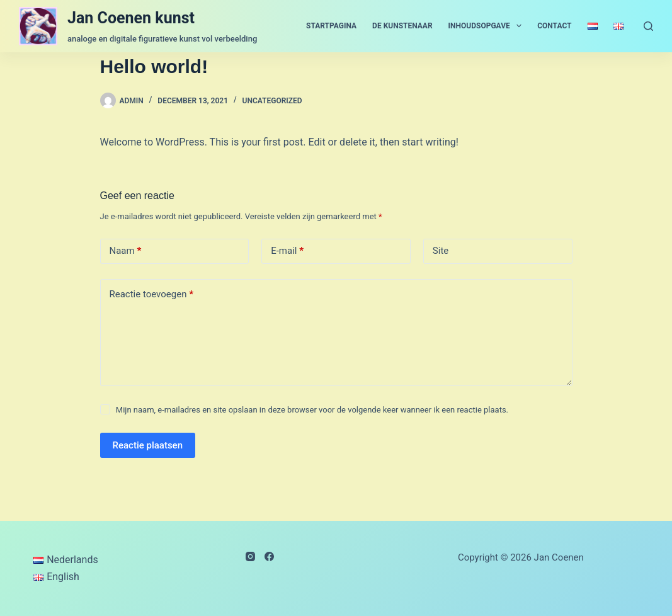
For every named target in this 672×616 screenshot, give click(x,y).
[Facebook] (269, 556)
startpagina (331, 26)
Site (441, 251)
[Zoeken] (648, 26)
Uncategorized (272, 101)
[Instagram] (250, 556)
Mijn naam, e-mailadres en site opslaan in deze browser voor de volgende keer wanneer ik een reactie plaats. (312, 410)
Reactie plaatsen (148, 445)
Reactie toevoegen (151, 294)
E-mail (287, 251)
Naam (126, 251)
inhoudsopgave (488, 26)
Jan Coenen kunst (131, 18)
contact (554, 26)
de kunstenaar (402, 26)
